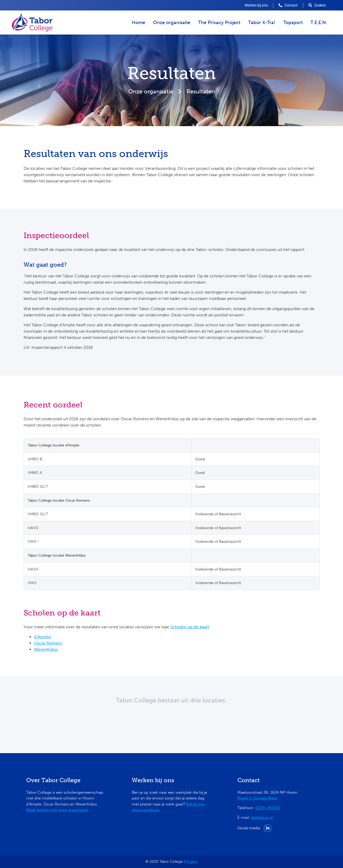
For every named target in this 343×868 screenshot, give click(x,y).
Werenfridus (46, 649)
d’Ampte (42, 637)
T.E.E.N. (319, 23)
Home (138, 23)
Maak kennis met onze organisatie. (58, 810)
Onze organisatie (172, 23)
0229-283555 (268, 808)
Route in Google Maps (257, 798)
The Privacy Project (219, 23)
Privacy (192, 862)
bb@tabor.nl (262, 817)
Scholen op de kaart (190, 627)
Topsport (293, 23)
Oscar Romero (48, 643)
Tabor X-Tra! (262, 23)
